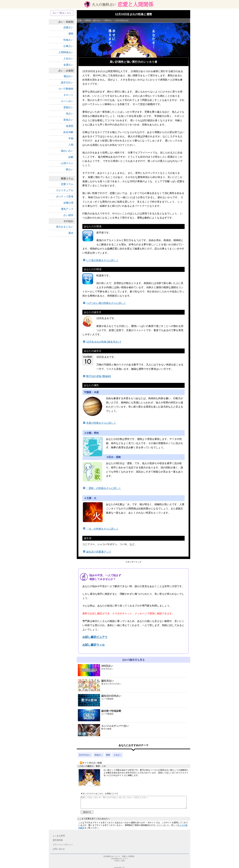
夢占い (70, 170)
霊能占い (68, 107)
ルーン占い (67, 101)
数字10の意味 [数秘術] (99, 376)
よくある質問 (59, 836)
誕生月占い (133, 685)
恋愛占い (68, 27)
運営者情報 (58, 840)
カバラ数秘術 (66, 89)
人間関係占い (66, 52)
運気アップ (67, 209)
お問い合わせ (59, 849)
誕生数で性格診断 (133, 715)
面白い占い (67, 151)
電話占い (68, 76)
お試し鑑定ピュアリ (95, 637)
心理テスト (67, 163)
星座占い (68, 120)
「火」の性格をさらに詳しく (102, 529)
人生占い (117, 755)
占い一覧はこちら (62, 13)
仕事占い (68, 46)
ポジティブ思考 (65, 197)
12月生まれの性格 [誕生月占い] (104, 342)
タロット (68, 95)
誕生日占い (67, 82)
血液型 (70, 126)
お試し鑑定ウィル (94, 645)
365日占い (133, 670)
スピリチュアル (65, 190)
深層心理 (68, 203)
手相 (71, 138)
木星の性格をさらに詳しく (101, 423)
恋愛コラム (67, 184)
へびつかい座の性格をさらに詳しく (106, 303)
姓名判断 (68, 132)
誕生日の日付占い (133, 700)
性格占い (99, 755)
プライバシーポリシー (63, 845)
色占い (70, 114)
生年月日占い (85, 755)
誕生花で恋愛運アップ (99, 552)
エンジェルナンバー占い (133, 730)
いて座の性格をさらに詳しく (102, 260)
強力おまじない (65, 227)
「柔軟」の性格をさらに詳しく (104, 488)
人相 (71, 145)
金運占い (68, 65)
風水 (71, 233)
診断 (71, 157)
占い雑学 (68, 215)
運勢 (108, 755)
